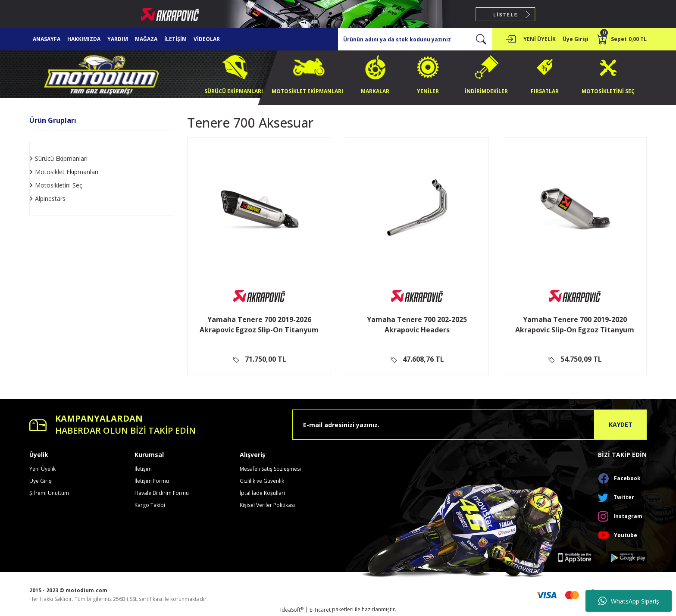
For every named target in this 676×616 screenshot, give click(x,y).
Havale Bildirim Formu (162, 493)
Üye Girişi (41, 481)
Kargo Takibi (150, 505)
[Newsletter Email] (469, 425)
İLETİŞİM (175, 39)
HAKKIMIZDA (84, 39)
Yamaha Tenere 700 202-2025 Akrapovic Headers (417, 325)
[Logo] (101, 73)
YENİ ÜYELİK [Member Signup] (540, 39)
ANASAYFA (47, 39)
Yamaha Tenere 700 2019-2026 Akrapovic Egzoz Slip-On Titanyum (259, 325)
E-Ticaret (320, 610)
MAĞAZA (146, 39)
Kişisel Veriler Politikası (267, 505)
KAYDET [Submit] (621, 424)
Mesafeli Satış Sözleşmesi (270, 469)
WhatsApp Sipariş (629, 601)
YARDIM (118, 39)
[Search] (415, 39)
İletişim (143, 469)
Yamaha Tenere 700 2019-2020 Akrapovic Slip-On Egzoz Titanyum (575, 325)
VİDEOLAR (207, 39)
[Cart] (622, 39)
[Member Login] (510, 39)
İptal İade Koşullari (262, 493)
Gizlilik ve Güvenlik (262, 481)
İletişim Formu (152, 481)
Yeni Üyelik (42, 469)
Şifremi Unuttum (49, 493)
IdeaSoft (292, 610)
